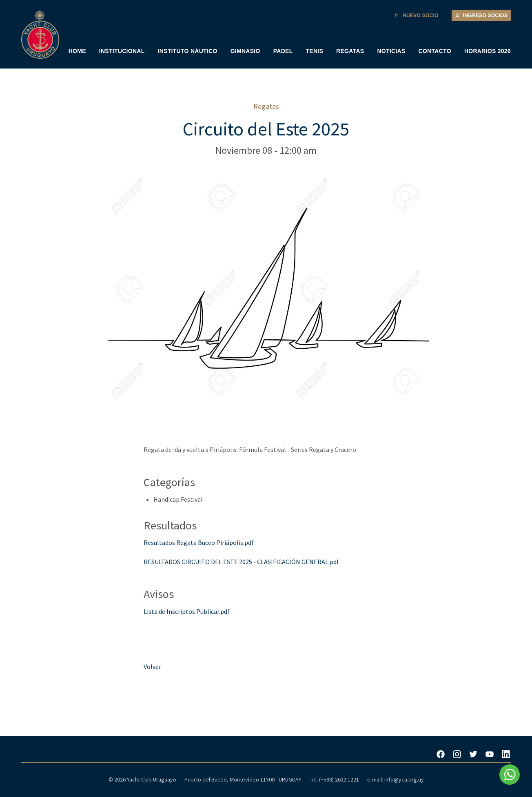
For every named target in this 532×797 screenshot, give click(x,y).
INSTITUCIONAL (122, 51)
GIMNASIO (245, 51)
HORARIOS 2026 (488, 51)
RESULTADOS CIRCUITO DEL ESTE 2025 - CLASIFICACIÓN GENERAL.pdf (241, 562)
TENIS (314, 51)
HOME (77, 51)
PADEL (283, 51)
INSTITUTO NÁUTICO (188, 51)
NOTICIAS (391, 51)
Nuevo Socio (417, 15)
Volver (152, 666)
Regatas (266, 106)
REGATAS (350, 51)
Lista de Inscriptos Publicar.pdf (187, 611)
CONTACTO (435, 51)
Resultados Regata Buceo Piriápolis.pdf (199, 542)
